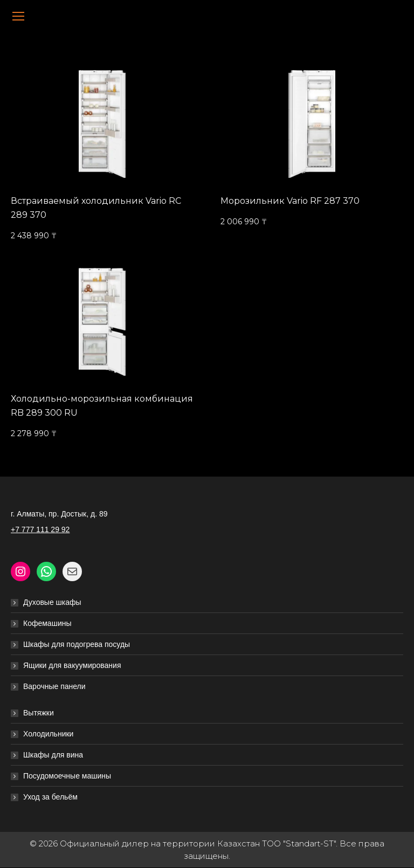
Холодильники (48, 734)
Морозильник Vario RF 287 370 (290, 201)
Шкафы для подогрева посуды (77, 644)
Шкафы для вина (53, 755)
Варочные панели (54, 686)
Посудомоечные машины (67, 776)
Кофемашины (47, 623)
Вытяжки (39, 713)
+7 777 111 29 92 (40, 529)
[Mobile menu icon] (18, 16)
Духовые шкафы (52, 602)
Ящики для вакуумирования (72, 665)
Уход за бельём (50, 797)
